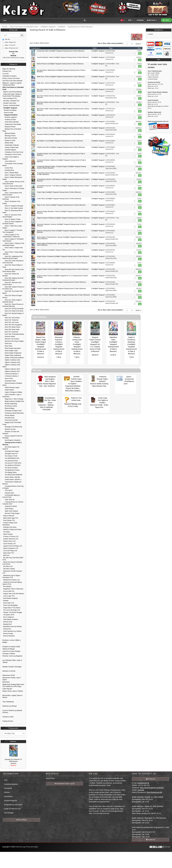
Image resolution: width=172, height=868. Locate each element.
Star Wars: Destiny (9, 569)
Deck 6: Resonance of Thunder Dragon (13, 189)
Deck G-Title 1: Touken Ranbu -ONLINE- (13, 253)
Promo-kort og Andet (10, 420)
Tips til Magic (9, 813)
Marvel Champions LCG (10, 548)
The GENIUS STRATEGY (12, 465)
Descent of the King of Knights (13, 341)
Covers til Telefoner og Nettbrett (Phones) (12, 711)
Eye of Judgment (8, 617)
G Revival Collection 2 (10, 376)
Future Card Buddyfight (10, 605)
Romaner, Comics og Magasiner (12, 656)
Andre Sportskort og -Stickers (12, 631)
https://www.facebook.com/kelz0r (152, 788)
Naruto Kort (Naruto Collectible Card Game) (12, 563)
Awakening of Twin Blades (12, 124)
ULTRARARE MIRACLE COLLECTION (11, 496)
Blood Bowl (6, 682)
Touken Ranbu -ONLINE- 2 (12, 480)
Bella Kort (6, 555)
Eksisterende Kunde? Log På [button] (64, 784)
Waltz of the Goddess (10, 511)
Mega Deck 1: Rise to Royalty (13, 399)
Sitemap (167, 847)
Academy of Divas (9, 120)
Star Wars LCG (8, 566)
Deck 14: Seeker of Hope (11, 219)
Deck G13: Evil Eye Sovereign (13, 309)
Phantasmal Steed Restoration (13, 413)
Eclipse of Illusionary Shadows (13, 358)
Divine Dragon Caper (10, 351)
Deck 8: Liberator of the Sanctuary (11, 198)
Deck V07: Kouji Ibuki (10, 332)
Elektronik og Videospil (9, 706)
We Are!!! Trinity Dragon (11, 513)
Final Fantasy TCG (9, 520)
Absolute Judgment (10, 117)
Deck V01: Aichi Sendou (11, 318)
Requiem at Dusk (9, 429)
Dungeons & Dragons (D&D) (11, 647)
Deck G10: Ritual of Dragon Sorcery (12, 297)
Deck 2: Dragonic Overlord (12, 175)
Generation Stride (9, 381)
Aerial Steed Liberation (11, 122)
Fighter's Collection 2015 (11, 362)
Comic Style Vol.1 (9, 161)
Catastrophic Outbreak (11, 145)
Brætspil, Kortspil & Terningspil (12, 667)
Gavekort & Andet (8, 717)
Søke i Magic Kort (9, 42)
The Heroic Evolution (10, 468)
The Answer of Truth (10, 456)
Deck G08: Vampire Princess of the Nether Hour (13, 288)
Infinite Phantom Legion (11, 388)
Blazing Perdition (9, 133)
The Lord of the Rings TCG (11, 610)
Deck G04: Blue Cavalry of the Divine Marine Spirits (13, 270)
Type (111, 48)
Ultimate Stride (8, 493)
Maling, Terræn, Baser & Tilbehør (13, 691)
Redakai (5, 601)
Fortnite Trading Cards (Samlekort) (10, 524)
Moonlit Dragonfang (10, 404)
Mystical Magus (8, 408)
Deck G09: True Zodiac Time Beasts (13, 292)
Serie (95, 48)
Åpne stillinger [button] (22, 820)
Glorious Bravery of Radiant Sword (12, 384)
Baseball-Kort (7, 624)
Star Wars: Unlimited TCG (11, 101)
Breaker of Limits (9, 140)
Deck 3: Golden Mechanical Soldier (12, 178)
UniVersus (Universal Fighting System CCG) (12, 583)
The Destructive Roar (10, 461)
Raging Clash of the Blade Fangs (12, 423)
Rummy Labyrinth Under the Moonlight (12, 437)
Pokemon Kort (7, 71)
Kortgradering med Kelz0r (13, 805)
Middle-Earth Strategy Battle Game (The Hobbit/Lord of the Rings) (13, 685)
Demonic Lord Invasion (11, 339)
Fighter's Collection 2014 (11, 360)
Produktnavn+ (35, 48)
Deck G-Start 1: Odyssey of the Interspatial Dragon (13, 244)
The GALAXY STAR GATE (12, 463)
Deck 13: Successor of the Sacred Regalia (12, 216)
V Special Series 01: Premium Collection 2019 (13, 503)
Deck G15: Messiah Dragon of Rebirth (13, 314)
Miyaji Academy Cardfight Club (13, 401)
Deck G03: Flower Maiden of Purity (12, 266)
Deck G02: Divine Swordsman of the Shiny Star (13, 262)
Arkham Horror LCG (9, 541)
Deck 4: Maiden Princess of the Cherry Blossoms (13, 183)
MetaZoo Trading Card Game (12, 530)
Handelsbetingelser (11, 784)
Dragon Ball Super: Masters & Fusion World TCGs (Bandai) (12, 95)
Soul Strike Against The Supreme (11, 448)
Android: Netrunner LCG (10, 539)
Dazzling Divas (8, 170)
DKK (131, 20)
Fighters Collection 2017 (11, 371)
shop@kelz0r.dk (143, 783)
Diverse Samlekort (9, 636)
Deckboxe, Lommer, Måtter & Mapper (11, 641)
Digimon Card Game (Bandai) (12, 92)
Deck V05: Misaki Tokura (11, 327)
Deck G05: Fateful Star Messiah (11, 275)
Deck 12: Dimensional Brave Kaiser (12, 212)
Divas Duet (7, 344)
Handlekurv (159, 30)
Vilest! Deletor (8, 509)
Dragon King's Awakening (12, 355)
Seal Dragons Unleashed (11, 440)
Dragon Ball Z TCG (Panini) (11, 608)
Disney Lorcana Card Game (11, 78)
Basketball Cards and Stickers (12, 627)
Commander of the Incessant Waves (13, 165)
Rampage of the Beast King (12, 427)
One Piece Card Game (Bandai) (12, 81)
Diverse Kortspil (8, 634)
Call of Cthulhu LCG (9, 544)
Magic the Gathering (9, 69)
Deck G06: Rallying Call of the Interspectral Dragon (13, 279)
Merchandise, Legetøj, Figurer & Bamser (12, 696)
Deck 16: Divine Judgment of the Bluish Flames (13, 223)
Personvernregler (31, 847)
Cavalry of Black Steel (10, 147)
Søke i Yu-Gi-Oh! (9, 45)
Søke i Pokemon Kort (10, 48)
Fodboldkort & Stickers (9, 76)
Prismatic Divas (8, 418)
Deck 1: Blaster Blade (10, 173)
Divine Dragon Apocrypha (12, 348)
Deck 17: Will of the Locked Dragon (12, 227)
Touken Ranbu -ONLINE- (11, 477)
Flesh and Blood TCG (10, 98)
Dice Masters (7, 586)
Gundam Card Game (9, 103)
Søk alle (6, 39)
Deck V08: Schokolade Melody (13, 334)
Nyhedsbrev (8, 796)
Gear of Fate (8, 379)
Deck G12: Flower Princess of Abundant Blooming (13, 305)
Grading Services (8, 721)
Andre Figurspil (7, 689)
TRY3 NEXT (7, 491)
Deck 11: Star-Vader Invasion (13, 208)
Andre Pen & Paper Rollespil (11, 651)
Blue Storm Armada (10, 138)
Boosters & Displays (9, 110)
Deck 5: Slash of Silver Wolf (12, 186)
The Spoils (6, 532)
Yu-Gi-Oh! (6, 74)
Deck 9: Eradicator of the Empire (11, 202)
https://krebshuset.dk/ (154, 792)
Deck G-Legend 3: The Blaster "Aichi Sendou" (13, 240)
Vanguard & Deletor (10, 506)
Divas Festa (7, 346)
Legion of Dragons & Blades (12, 392)
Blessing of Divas (9, 136)
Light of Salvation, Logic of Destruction (12, 396)
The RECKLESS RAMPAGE (12, 475)
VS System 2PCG (8, 615)
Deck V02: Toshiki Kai (10, 320)
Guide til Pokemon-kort (12, 809)
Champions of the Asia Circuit (13, 152)
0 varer (166, 20)
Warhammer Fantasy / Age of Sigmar (12, 679)
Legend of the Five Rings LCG (12, 546)
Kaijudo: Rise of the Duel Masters (13, 594)
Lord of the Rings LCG (10, 551)
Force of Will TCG (8, 591)
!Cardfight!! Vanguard (98, 51)
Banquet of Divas (9, 127)
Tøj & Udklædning (8, 702)
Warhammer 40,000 (9, 675)
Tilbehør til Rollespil (9, 649)
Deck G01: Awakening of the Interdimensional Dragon (12, 257)
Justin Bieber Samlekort (10, 619)
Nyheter (13, 741)
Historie (7, 792)
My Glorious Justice (10, 406)
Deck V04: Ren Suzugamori (12, 325)
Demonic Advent (9, 337)
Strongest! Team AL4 (10, 454)
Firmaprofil (8, 788)
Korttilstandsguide (11, 801)
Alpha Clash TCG (8, 553)
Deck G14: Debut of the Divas (13, 311)
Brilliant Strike (8, 143)
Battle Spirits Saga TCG (10, 518)
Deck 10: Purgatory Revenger (13, 206)
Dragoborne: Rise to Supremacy (13, 589)
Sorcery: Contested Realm (11, 105)
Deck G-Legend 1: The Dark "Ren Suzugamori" (12, 231)
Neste (138, 44)
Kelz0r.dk (19, 847)
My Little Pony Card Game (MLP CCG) (13, 559)
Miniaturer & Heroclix (9, 671)
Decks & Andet (8, 113)
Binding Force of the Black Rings (12, 130)
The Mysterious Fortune (11, 470)
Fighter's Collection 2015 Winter (11, 366)
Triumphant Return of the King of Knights (13, 487)
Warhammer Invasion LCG (11, 580)
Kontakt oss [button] (150, 779)
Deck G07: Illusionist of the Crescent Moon (12, 284)
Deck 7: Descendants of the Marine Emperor (12, 194)
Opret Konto (50, 778)
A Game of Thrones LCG (10, 537)
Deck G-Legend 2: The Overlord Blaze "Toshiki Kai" (11, 236)
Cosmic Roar (8, 168)
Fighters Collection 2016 (11, 369)
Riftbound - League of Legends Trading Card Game (12, 84)
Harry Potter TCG (8, 603)
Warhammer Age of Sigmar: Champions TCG (11, 577)
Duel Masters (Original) (10, 598)
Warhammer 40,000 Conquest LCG (12, 572)
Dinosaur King (7, 622)
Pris (139, 48)
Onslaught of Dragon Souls (12, 411)
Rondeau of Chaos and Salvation (11, 433)
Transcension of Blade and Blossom (12, 483)
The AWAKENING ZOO (11, 458)
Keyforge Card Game (9, 527)
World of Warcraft (8, 516)
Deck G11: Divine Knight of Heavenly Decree (12, 301)
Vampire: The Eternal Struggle (12, 612)
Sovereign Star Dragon (11, 451)
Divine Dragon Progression (12, 353)
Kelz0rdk (141, 790)
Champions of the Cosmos (12, 154)
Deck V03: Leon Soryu (11, 322)
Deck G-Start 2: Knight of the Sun (13, 249)
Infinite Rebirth (8, 390)
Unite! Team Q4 (8, 500)
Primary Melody (8, 415)
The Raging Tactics (10, 472)
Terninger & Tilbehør (9, 654)
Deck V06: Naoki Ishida (11, 329)
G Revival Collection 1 (10, 374)
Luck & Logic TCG (9, 596)
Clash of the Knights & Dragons (11, 158)
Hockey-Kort (7, 629)
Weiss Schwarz (8, 534)
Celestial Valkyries (9, 150)
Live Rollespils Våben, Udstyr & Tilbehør (12, 661)
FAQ (6, 780)
